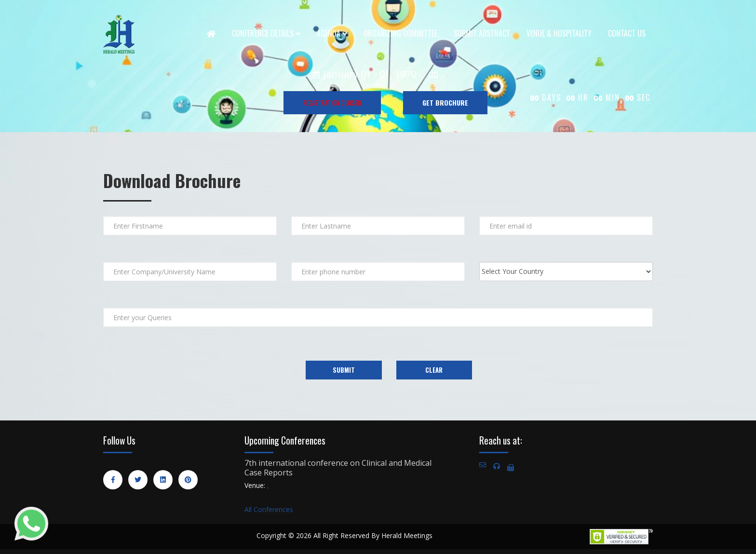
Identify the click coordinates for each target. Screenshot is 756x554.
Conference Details (266, 33)
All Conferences (269, 509)
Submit (344, 370)
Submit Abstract (482, 33)
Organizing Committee (400, 33)
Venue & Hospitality (559, 33)
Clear (434, 370)
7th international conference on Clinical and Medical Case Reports (338, 468)
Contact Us (627, 33)
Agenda (332, 33)
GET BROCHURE (445, 102)
